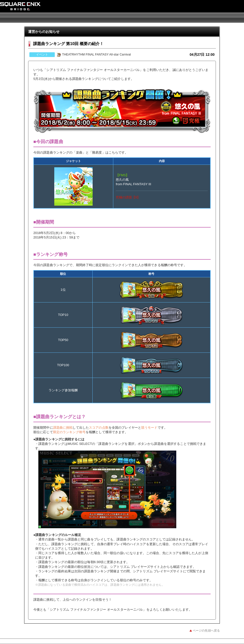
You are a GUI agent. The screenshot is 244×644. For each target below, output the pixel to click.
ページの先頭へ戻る (206, 631)
